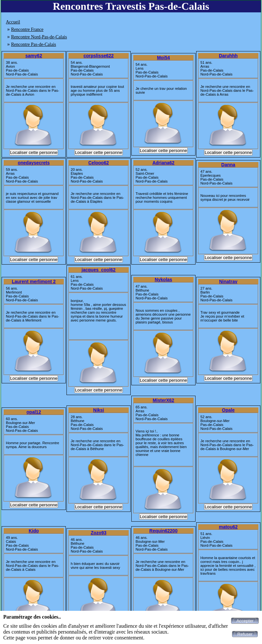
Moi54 (164, 58)
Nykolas (164, 280)
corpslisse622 (99, 56)
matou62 (228, 527)
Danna (228, 165)
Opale (228, 410)
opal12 (34, 412)
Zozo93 (98, 533)
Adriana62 (164, 163)
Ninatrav (228, 281)
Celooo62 (99, 163)
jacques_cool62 (98, 270)
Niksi (99, 410)
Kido (34, 531)
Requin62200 (163, 531)
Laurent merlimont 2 (34, 281)
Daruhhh (228, 56)
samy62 (34, 56)
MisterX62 (163, 400)
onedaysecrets (34, 163)
